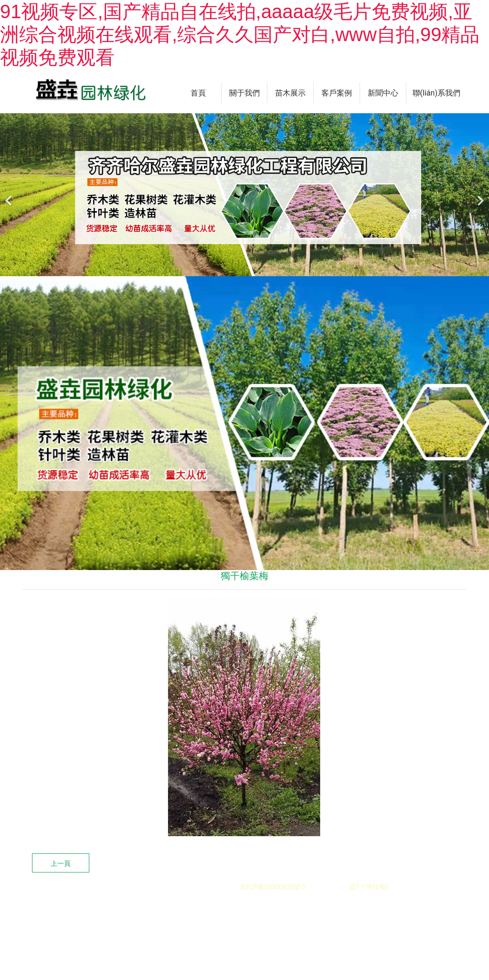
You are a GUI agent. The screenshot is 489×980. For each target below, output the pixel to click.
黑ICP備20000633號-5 (272, 887)
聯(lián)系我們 (436, 93)
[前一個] (10, 195)
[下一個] (479, 195)
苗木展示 (290, 93)
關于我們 (244, 93)
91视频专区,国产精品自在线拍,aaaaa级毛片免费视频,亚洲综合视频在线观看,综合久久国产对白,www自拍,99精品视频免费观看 (240, 34)
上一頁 (61, 863)
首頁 (198, 93)
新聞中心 (383, 93)
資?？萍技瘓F (369, 887)
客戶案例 (337, 93)
